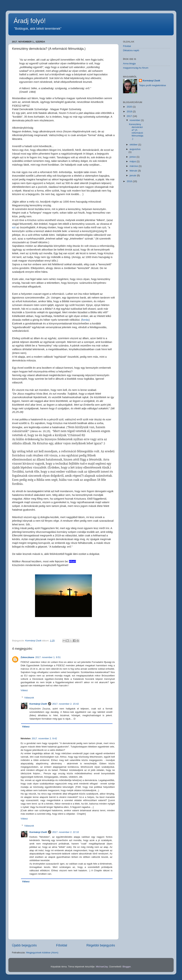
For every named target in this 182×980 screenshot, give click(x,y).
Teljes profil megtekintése (152, 85)
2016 (130, 181)
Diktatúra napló (131, 50)
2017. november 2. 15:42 (66, 704)
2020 (130, 107)
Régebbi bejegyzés (101, 945)
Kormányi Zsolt (38, 704)
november (135, 120)
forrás (85, 320)
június (133, 157)
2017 (130, 116)
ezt (14, 227)
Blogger (127, 967)
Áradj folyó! (30, 21)
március (134, 166)
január (133, 175)
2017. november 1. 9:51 (48, 657)
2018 (130, 111)
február (134, 171)
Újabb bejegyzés (24, 945)
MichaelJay (102, 967)
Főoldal (62, 945)
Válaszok (29, 698)
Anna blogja (129, 64)
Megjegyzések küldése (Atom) (42, 953)
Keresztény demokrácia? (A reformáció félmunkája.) (136, 131)
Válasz (24, 690)
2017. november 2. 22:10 (66, 832)
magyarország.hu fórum (136, 68)
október (134, 145)
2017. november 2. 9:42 (44, 738)
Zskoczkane (27, 657)
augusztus (135, 149)
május (133, 161)
